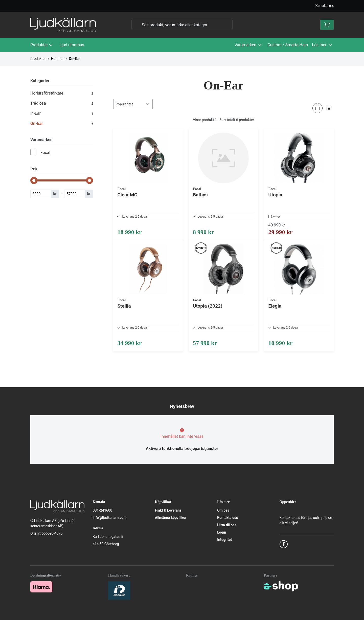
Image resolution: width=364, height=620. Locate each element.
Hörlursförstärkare (62, 93)
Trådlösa (62, 103)
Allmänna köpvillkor (171, 518)
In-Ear (62, 113)
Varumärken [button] (248, 45)
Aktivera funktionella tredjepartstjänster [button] (182, 449)
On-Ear (75, 59)
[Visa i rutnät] (317, 108)
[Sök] (182, 25)
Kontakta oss (324, 6)
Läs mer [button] (322, 45)
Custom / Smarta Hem (288, 45)
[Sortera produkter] (133, 104)
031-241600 (102, 511)
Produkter (41, 45)
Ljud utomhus (72, 45)
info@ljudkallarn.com (109, 518)
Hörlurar (57, 59)
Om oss (223, 511)
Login (222, 533)
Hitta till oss (227, 525)
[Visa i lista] (329, 108)
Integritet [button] (224, 540)
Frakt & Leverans (168, 511)
